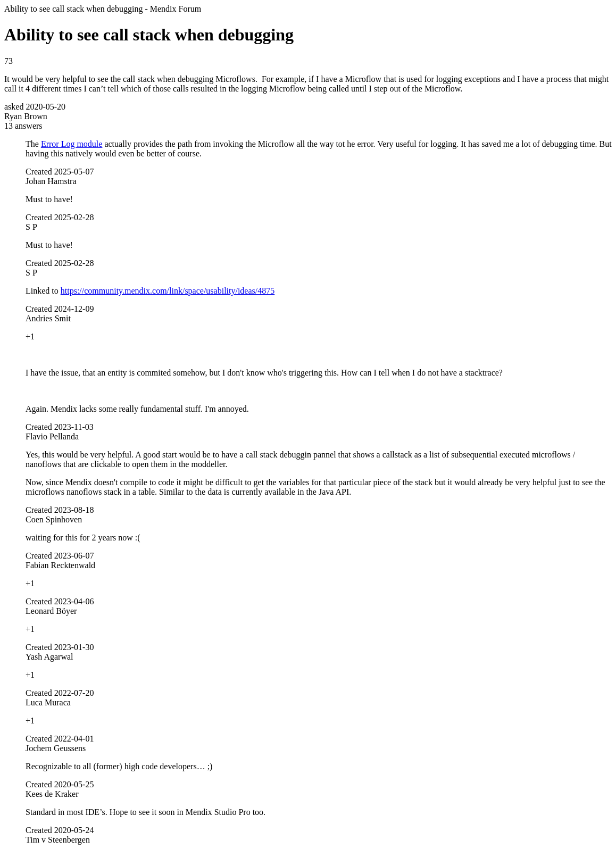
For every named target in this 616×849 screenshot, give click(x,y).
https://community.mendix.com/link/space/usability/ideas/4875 (168, 291)
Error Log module (72, 144)
